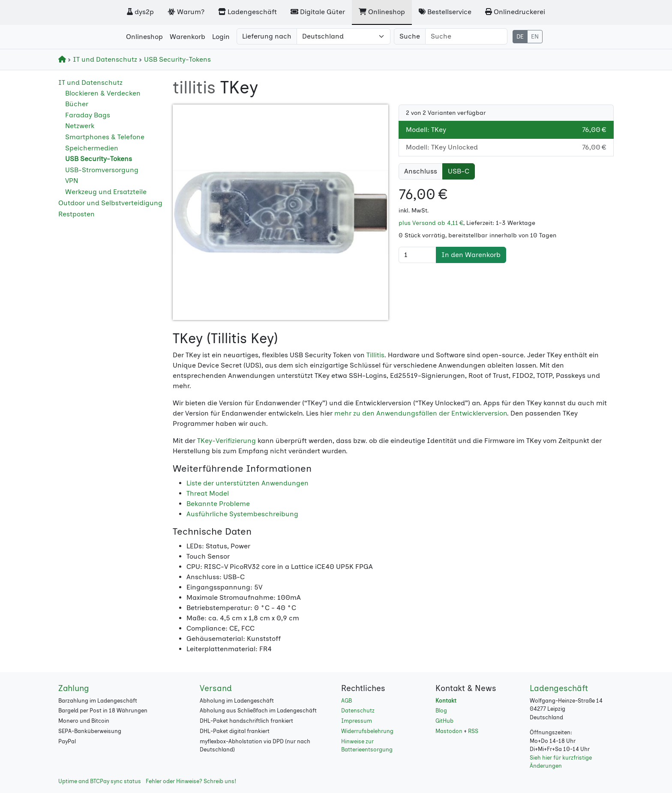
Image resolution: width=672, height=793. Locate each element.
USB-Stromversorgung (102, 170)
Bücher (77, 104)
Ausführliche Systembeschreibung (242, 514)
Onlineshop (382, 12)
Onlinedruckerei (515, 12)
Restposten (76, 214)
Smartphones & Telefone (105, 137)
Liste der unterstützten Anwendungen (247, 483)
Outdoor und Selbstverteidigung (110, 203)
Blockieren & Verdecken (103, 93)
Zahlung (74, 688)
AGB (346, 701)
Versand (216, 688)
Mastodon (449, 731)
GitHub (444, 721)
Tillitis (375, 355)
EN (535, 37)
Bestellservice (445, 12)
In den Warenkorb (471, 255)
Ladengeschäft (247, 12)
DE (520, 37)
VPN (72, 181)
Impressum (357, 721)
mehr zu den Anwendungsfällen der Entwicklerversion (421, 413)
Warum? (186, 12)
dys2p (140, 12)
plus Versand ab (431, 223)
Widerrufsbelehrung (367, 731)
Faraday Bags (88, 115)
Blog (441, 711)
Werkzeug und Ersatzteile (106, 192)
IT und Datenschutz (103, 59)
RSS (473, 731)
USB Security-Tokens (175, 59)
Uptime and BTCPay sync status (100, 781)
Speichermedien (92, 148)
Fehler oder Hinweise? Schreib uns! (191, 781)
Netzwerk (80, 126)
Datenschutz (358, 711)
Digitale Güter (318, 12)
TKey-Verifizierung (226, 441)
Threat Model (208, 493)
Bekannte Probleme (218, 504)
